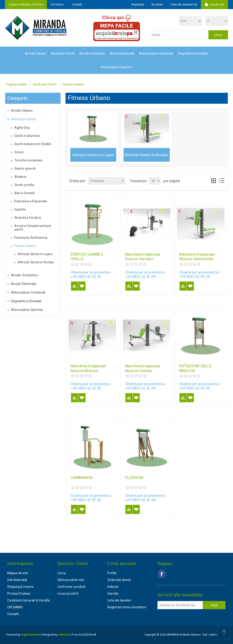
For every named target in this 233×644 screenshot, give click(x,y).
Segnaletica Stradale (193, 53)
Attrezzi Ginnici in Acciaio (36, 262)
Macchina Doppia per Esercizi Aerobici (143, 257)
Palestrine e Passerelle (31, 201)
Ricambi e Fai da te (28, 218)
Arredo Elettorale (122, 53)
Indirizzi (113, 587)
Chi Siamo (57, 4)
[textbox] (179, 35)
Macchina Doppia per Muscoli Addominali (197, 257)
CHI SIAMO (15, 607)
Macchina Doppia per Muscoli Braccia (89, 368)
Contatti (77, 4)
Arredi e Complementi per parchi (33, 228)
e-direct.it (64, 635)
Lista (222, 181)
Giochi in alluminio (27, 136)
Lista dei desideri (119, 600)
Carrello (113, 594)
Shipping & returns (20, 587)
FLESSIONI (134, 478)
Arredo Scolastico (92, 53)
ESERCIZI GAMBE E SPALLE (87, 257)
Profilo (112, 573)
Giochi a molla (24, 185)
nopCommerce (30, 635)
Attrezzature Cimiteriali (156, 53)
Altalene (20, 177)
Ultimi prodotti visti (71, 580)
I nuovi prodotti (68, 594)
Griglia (213, 181)
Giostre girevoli (25, 169)
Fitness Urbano (25, 246)
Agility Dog (22, 128)
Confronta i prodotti (71, 587)
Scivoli (19, 152)
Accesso (157, 4)
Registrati (138, 4)
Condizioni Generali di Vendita (29, 600)
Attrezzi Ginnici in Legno (35, 254)
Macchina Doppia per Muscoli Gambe (143, 368)
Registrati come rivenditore (127, 607)
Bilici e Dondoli (24, 193)
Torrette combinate (28, 160)
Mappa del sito (18, 573)
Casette (20, 209)
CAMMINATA (82, 478)
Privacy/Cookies (19, 594)
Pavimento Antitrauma (31, 238)
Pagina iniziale (16, 84)
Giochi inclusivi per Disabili (33, 144)
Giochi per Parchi (63, 53)
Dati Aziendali (17, 580)
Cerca (62, 573)
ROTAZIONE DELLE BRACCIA (195, 368)
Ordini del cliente (119, 580)
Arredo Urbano (36, 53)
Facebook (162, 574)
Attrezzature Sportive (117, 67)
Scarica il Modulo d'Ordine (26, 4)
